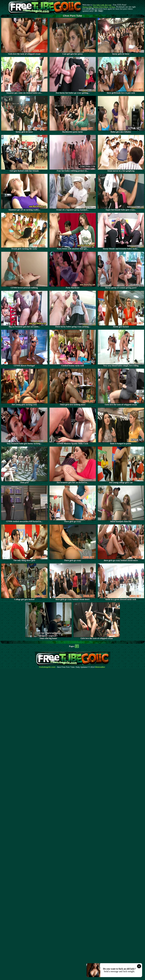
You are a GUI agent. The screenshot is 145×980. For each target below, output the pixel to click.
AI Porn (112, 7)
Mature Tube (87, 7)
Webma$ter (100, 667)
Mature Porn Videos (101, 7)
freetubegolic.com (47, 667)
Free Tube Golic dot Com (102, 5)
